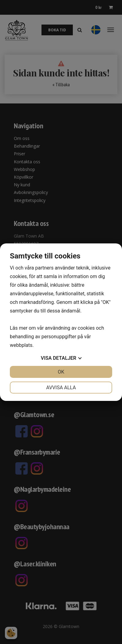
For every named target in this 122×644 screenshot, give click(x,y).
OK (61, 372)
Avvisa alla (61, 388)
